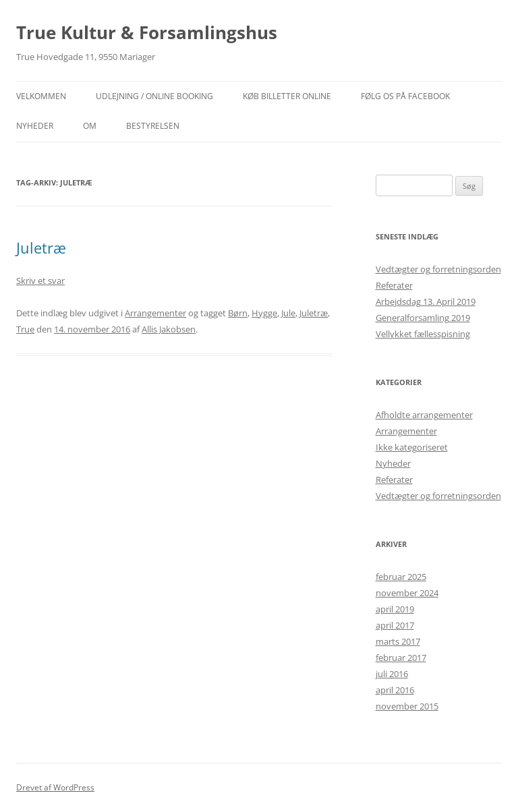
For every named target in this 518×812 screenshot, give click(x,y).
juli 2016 (392, 674)
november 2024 (407, 593)
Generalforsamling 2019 (423, 318)
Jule (288, 313)
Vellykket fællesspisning (423, 334)
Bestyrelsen (153, 126)
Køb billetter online (287, 96)
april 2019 (395, 609)
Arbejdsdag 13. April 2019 (426, 301)
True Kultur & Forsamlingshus (147, 32)
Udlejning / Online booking (154, 96)
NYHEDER (35, 126)
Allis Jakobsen (169, 329)
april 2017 (395, 625)
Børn (238, 313)
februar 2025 (401, 577)
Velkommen (41, 96)
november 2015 (407, 706)
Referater (394, 285)
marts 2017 (398, 641)
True (25, 329)
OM (90, 126)
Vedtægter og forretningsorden (438, 269)
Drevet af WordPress (55, 787)
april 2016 (395, 690)
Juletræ (41, 248)
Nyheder (393, 463)
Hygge (264, 313)
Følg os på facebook (405, 96)
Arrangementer (155, 313)
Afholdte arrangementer (424, 415)
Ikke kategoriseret (412, 447)
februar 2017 (401, 658)
